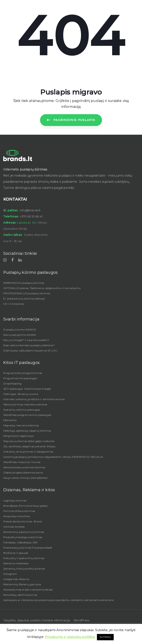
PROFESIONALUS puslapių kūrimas (27, 293)
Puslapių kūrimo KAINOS (20, 330)
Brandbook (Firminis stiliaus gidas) (25, 506)
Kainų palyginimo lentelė (19, 335)
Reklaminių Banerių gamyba (22, 584)
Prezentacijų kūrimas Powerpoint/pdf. (28, 548)
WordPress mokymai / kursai (22, 462)
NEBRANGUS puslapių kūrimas (24, 283)
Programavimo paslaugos (20, 378)
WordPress (81, 620)
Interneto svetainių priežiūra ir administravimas (34, 399)
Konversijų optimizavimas (20, 595)
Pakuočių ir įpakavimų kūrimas (24, 558)
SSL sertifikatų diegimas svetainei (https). (30, 446)
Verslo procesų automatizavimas (24, 467)
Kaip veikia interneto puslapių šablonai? (29, 345)
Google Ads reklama (16, 579)
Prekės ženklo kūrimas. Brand (22, 521)
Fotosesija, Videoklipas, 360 (20, 542)
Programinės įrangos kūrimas (23, 373)
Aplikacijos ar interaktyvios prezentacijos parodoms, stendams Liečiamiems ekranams (58, 600)
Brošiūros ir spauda (16, 553)
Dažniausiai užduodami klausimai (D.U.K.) (30, 350)
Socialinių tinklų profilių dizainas (24, 569)
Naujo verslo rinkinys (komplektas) (25, 478)
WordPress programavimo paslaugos (27, 415)
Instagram (10, 574)
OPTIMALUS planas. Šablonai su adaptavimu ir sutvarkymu (42, 288)
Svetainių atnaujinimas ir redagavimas (28, 452)
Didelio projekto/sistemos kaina (23, 473)
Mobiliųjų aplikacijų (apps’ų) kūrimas (27, 431)
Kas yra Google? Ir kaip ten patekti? (26, 340)
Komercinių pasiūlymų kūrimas (24, 532)
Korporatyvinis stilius (17, 516)
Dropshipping (12, 383)
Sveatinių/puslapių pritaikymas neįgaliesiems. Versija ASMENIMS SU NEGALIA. (53, 457)
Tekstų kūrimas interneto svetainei (25, 404)
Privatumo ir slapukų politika (70, 637)
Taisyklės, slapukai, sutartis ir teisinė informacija (37, 620)
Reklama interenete (16, 563)
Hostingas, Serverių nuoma (21, 394)
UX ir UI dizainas (14, 304)
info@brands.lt (30, 210)
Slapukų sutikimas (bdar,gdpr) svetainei (29, 441)
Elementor (10, 420)
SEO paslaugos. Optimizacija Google (27, 389)
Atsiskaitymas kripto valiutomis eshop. (28, 590)
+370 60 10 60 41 (31, 216)
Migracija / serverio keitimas (21, 425)
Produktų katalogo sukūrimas (23, 537)
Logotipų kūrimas (15, 500)
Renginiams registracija (19, 436)
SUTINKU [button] (105, 637)
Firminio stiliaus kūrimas (19, 511)
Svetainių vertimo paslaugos (22, 410)
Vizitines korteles (14, 527)
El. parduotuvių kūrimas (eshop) (24, 299)
